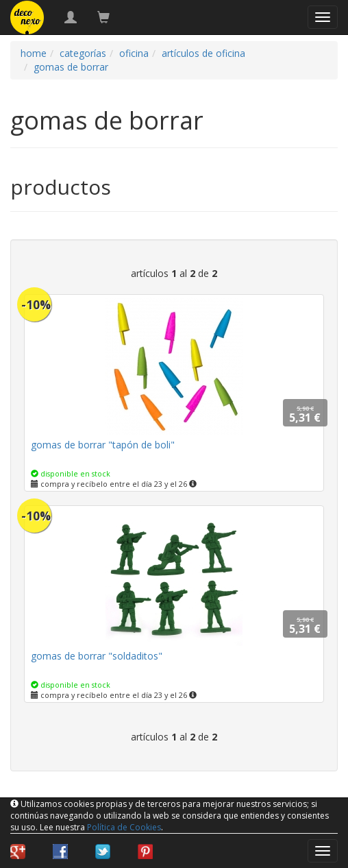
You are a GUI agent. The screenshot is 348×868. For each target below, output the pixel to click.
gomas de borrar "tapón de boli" (103, 445)
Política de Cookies (124, 827)
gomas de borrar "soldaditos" (97, 656)
